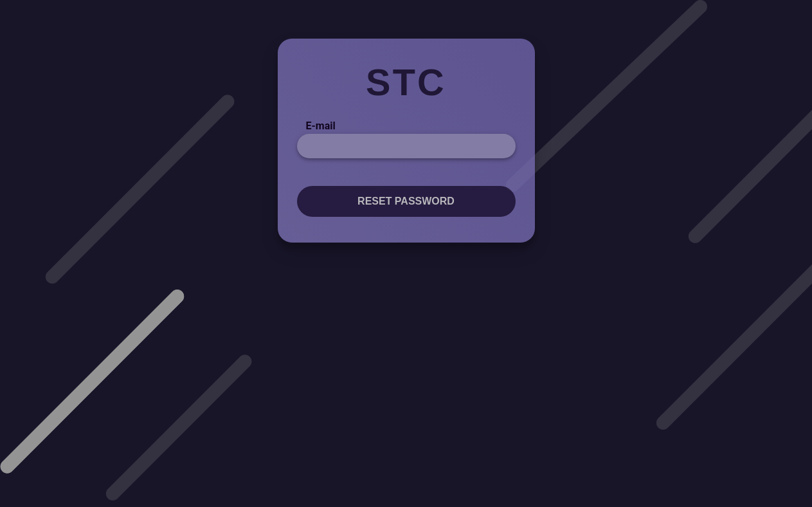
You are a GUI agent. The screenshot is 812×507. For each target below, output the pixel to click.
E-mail (321, 126)
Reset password (406, 201)
